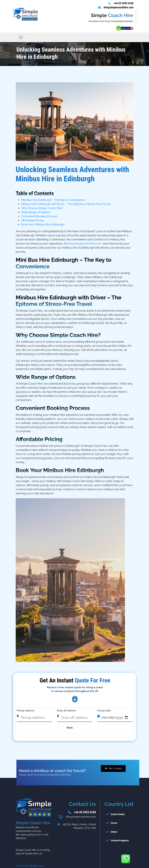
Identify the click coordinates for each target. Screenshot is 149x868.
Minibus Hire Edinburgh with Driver (61, 297)
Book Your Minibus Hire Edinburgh (43, 224)
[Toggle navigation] (21, 37)
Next (72, 728)
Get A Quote (115, 768)
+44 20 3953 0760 (124, 3)
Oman (114, 823)
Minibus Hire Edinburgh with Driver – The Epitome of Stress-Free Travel (66, 204)
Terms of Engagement (30, 866)
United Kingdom (120, 840)
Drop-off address (67, 711)
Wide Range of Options (36, 212)
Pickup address (26, 711)
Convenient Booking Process (39, 216)
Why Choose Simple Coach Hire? (42, 208)
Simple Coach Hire (73, 335)
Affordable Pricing (32, 220)
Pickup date (104, 711)
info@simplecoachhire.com (119, 7)
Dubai (114, 832)
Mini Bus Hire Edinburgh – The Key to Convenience (53, 200)
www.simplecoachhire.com (84, 244)
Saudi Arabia (118, 814)
